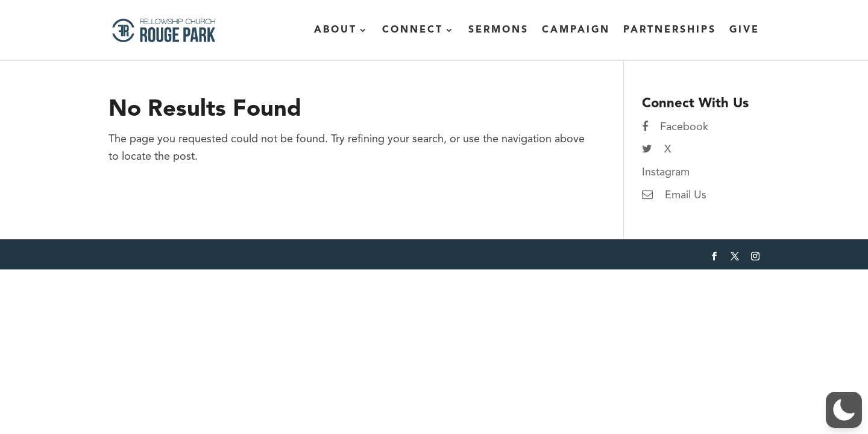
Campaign (576, 30)
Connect (413, 30)
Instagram (666, 172)
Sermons (498, 30)
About (335, 30)
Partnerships (670, 30)
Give (744, 30)
